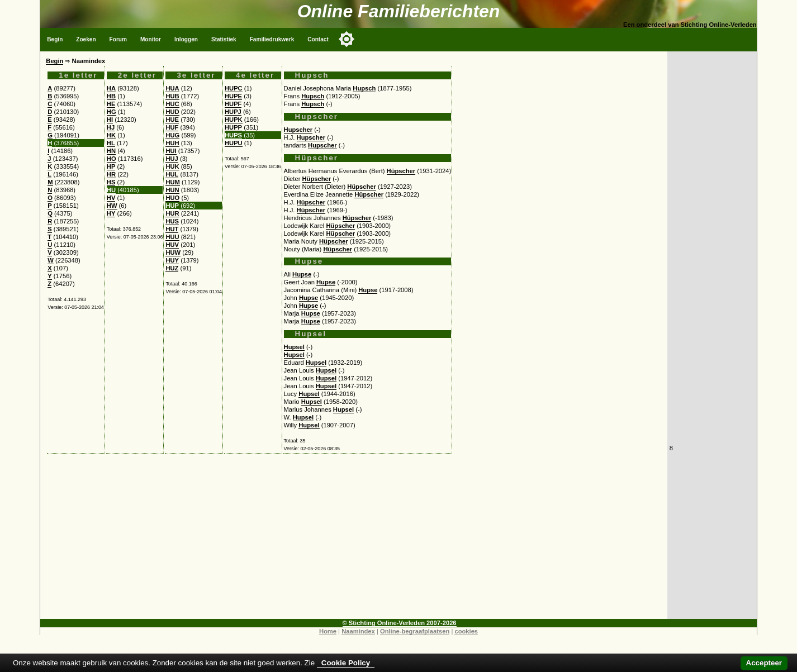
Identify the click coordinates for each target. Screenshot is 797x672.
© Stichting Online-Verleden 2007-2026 (400, 623)
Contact (318, 39)
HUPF (233, 104)
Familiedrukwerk (272, 39)
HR (111, 174)
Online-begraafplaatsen (415, 631)
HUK (172, 166)
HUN (172, 190)
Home (328, 631)
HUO (172, 198)
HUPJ (233, 112)
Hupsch (364, 88)
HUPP (233, 127)
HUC (172, 104)
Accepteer (764, 663)
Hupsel (294, 347)
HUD (172, 112)
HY (111, 213)
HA (111, 88)
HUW (173, 252)
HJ (111, 127)
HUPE (233, 96)
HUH (172, 143)
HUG (172, 135)
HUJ (172, 159)
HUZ (172, 268)
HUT (172, 229)
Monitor (151, 39)
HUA (172, 88)
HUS (172, 221)
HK (111, 135)
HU (111, 190)
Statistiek (224, 39)
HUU (172, 237)
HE (111, 104)
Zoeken (86, 39)
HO (112, 159)
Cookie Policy (346, 663)
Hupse (302, 274)
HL (111, 143)
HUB (172, 96)
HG (112, 112)
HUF (172, 127)
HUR (172, 213)
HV (111, 198)
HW (112, 206)
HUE (172, 120)
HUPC (234, 88)
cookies (466, 631)
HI (110, 120)
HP (111, 166)
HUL (172, 174)
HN (111, 151)
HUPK (234, 120)
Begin (55, 39)
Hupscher (298, 130)
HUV (172, 245)
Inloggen (186, 39)
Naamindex (358, 631)
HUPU (234, 143)
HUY (172, 260)
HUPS (233, 135)
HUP (172, 206)
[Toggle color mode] (347, 39)
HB (111, 96)
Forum (118, 39)
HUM (172, 182)
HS (111, 182)
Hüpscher (401, 171)
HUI (171, 151)
